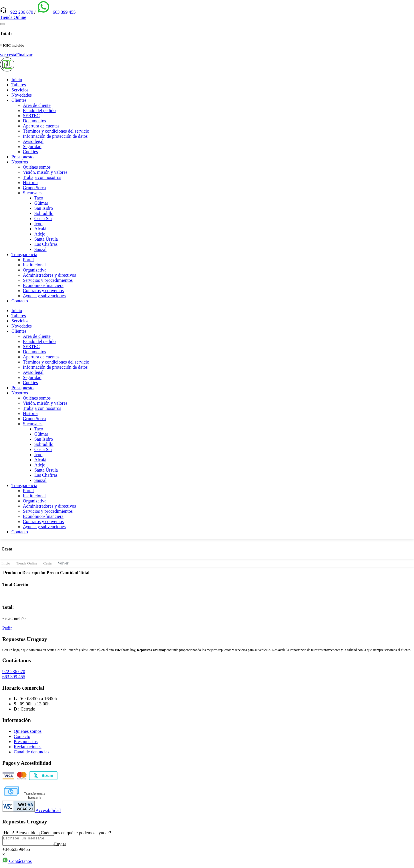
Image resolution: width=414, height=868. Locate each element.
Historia (30, 182)
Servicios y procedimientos (48, 280)
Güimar (41, 203)
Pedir (7, 628)
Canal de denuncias (31, 752)
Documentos (34, 121)
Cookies (30, 152)
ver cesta (8, 55)
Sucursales (33, 193)
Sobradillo (44, 213)
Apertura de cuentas (41, 126)
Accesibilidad (31, 810)
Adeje (40, 234)
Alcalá (40, 229)
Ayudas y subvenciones (44, 296)
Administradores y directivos (49, 275)
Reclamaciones (28, 747)
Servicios (20, 90)
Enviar (66, 846)
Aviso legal (33, 141)
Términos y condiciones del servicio (56, 131)
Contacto (20, 301)
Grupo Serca (34, 188)
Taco (39, 198)
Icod (38, 224)
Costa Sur (43, 219)
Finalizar (24, 55)
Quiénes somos (37, 167)
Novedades (22, 95)
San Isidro (44, 208)
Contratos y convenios (43, 291)
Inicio (17, 80)
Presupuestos (26, 742)
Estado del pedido (39, 110)
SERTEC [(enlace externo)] (31, 116)
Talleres (19, 85)
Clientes (19, 100)
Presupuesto (22, 157)
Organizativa (35, 270)
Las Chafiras (46, 244)
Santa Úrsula (46, 239)
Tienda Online (27, 563)
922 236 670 (22, 12)
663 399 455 (64, 12)
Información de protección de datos (55, 136)
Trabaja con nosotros (42, 177)
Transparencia (24, 255)
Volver (63, 563)
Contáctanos (17, 863)
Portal (28, 260)
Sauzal (40, 249)
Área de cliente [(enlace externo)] (37, 105)
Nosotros (20, 162)
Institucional (34, 265)
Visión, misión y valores (45, 172)
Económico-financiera (43, 285)
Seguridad (32, 146)
